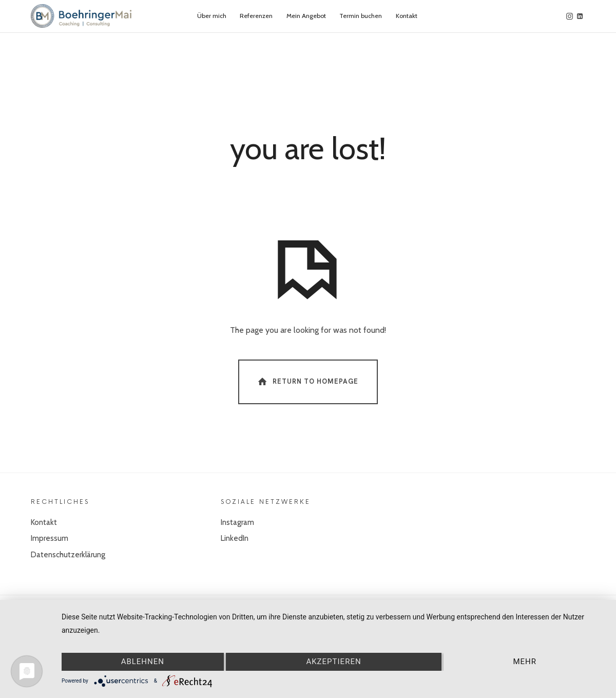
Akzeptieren (333, 662)
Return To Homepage (307, 381)
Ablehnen (143, 662)
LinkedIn (235, 538)
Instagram (237, 522)
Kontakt (44, 522)
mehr (525, 662)
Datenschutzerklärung (68, 555)
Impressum (50, 538)
